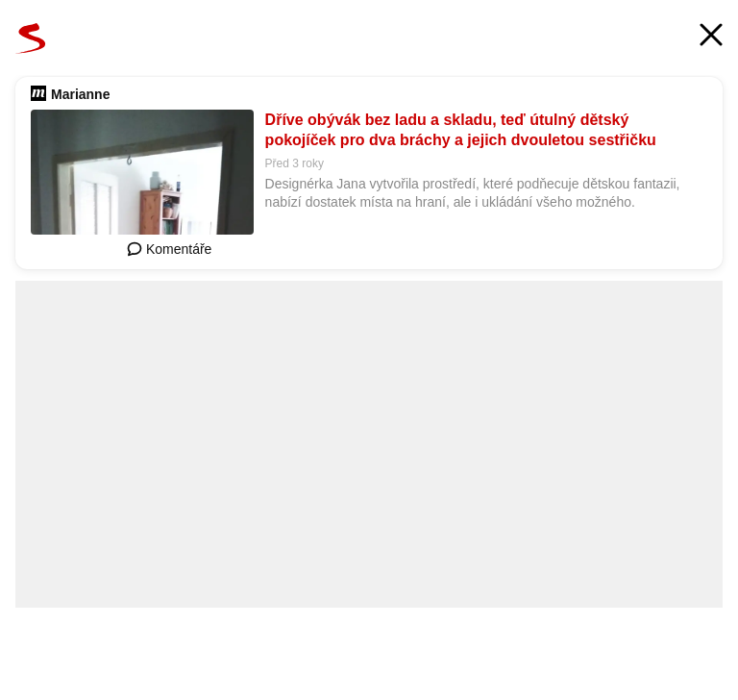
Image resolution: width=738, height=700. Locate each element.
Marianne (80, 94)
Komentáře (169, 249)
